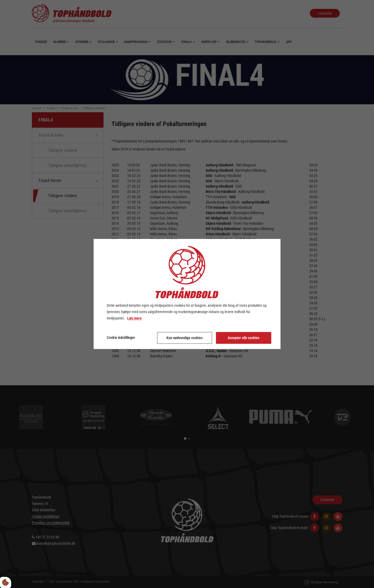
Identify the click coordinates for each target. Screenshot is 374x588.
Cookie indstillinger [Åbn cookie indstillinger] (121, 338)
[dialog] (187, 294)
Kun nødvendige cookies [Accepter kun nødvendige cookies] (184, 338)
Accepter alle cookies (244, 338)
